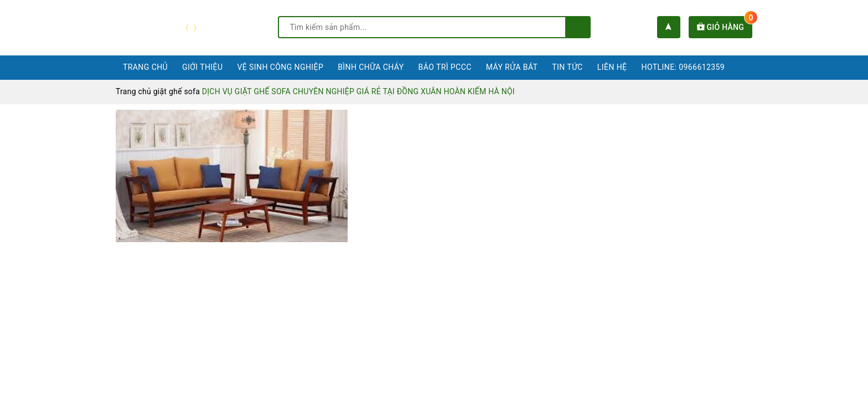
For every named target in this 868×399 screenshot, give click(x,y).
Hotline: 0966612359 (683, 67)
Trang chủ (145, 67)
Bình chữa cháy (371, 67)
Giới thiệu (202, 67)
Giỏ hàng (725, 27)
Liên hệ (612, 67)
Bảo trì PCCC (445, 67)
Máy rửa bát (512, 67)
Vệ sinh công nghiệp (280, 67)
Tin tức (567, 67)
